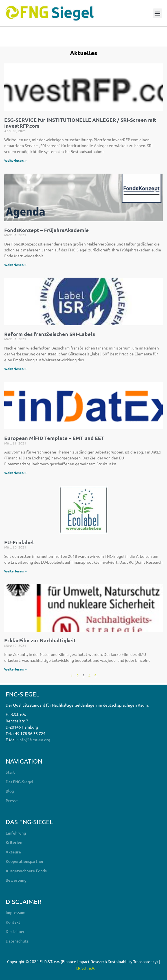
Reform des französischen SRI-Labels (50, 334)
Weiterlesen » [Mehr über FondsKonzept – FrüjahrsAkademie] (15, 265)
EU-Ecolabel (19, 542)
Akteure (13, 852)
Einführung (16, 833)
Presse (12, 801)
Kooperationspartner (25, 861)
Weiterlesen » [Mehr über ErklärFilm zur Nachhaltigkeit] (15, 669)
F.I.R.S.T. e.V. (84, 968)
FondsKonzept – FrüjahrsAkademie (47, 230)
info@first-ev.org (34, 740)
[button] (158, 13)
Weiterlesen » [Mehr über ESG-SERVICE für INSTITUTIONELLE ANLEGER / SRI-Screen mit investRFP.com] (15, 160)
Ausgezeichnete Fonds (26, 871)
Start (10, 772)
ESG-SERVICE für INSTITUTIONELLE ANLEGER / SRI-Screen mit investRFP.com (80, 123)
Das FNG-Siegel (19, 782)
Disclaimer (15, 931)
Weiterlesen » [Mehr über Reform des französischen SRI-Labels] (15, 369)
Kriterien (14, 842)
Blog (10, 791)
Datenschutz (17, 941)
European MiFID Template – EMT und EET (54, 438)
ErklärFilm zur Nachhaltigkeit (40, 640)
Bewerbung (16, 880)
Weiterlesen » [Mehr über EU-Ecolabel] (15, 571)
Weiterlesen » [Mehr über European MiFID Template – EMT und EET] (15, 473)
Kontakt (13, 922)
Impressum (16, 912)
